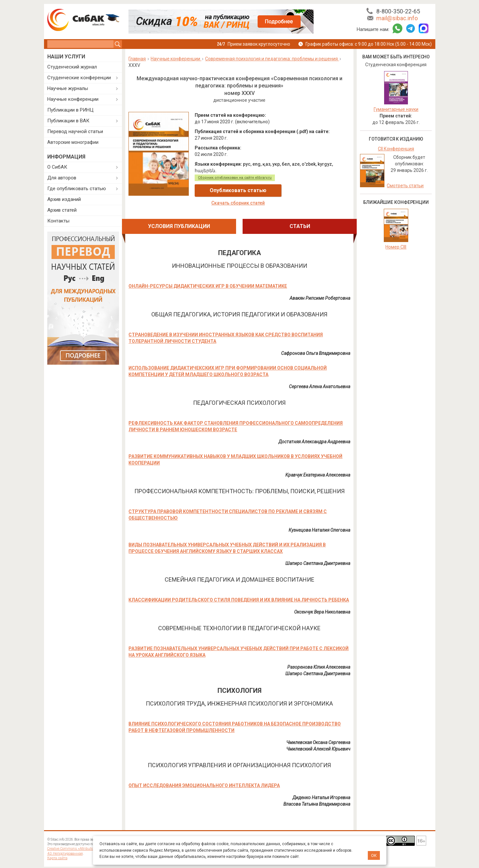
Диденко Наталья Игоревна (321, 785)
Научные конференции (73, 99)
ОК (374, 855)
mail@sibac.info (397, 18)
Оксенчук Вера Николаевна (322, 600)
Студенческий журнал (72, 67)
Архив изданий (64, 199)
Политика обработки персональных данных (202, 831)
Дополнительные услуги (147, 829)
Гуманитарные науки (396, 109)
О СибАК (57, 167)
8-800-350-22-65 (398, 11)
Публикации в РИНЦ (70, 110)
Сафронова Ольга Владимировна (316, 341)
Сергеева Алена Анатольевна (320, 374)
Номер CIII (396, 247)
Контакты (58, 221)
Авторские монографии (73, 142)
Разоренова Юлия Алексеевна (319, 655)
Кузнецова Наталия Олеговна (319, 518)
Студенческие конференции (79, 78)
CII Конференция (396, 149)
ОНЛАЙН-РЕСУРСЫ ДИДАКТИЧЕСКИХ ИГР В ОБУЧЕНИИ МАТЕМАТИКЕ (208, 274)
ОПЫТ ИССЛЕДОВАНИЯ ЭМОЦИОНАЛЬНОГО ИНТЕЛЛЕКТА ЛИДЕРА (204, 773)
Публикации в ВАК (68, 121)
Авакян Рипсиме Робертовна (320, 286)
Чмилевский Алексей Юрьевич (318, 737)
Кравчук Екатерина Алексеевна (318, 463)
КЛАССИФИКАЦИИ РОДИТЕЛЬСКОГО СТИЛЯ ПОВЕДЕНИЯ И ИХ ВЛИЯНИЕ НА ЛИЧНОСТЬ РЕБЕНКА (239, 588)
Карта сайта (56, 846)
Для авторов (62, 178)
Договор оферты (250, 826)
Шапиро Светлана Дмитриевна (318, 551)
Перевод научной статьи (75, 131)
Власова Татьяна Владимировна (317, 792)
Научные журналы (68, 88)
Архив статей (62, 210)
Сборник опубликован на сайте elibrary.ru (235, 178)
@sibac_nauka (350, 833)
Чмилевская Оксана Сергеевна (318, 730)
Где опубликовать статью (77, 189)
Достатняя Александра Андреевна (314, 430)
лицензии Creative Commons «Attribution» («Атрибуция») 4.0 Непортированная (85, 837)
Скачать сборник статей (311, 190)
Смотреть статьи (405, 186)
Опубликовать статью (234, 190)
